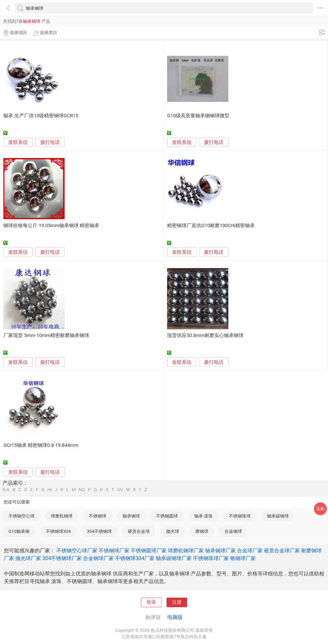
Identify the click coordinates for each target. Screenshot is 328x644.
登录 (151, 602)
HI (50, 490)
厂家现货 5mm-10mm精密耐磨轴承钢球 (46, 335)
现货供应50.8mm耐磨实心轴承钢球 (205, 335)
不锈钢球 (98, 516)
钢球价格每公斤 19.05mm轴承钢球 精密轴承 (51, 226)
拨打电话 (50, 142)
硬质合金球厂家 (282, 551)
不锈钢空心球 (22, 516)
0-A (6, 490)
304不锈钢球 (99, 531)
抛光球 (173, 531)
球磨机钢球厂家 (186, 551)
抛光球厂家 (28, 558)
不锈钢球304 (58, 531)
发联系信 (18, 142)
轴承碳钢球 (278, 516)
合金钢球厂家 (98, 558)
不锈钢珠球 (240, 516)
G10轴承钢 (19, 531)
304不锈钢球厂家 (62, 558)
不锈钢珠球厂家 (211, 558)
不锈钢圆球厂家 (149, 551)
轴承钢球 (131, 516)
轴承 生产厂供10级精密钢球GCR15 (41, 116)
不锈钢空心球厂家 (77, 551)
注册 (177, 602)
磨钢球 (202, 531)
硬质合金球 (139, 531)
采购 (320, 509)
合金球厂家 (250, 551)
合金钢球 (233, 531)
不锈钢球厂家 (114, 551)
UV (120, 490)
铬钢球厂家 (243, 558)
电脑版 (175, 617)
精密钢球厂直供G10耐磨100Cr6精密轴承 (211, 226)
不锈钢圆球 (167, 516)
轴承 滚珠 (203, 516)
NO (82, 490)
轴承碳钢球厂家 (174, 558)
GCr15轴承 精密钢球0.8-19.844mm (41, 445)
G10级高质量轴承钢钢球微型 (198, 116)
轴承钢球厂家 (220, 551)
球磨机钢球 (62, 516)
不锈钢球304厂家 (135, 558)
